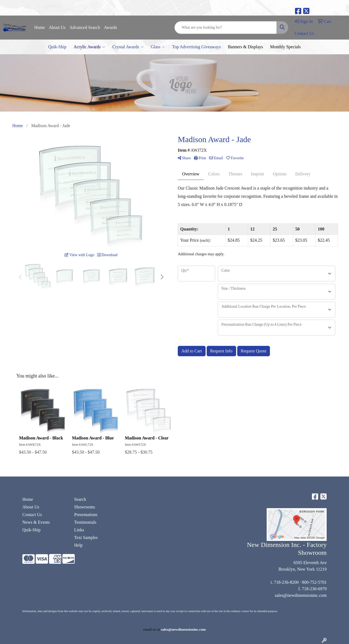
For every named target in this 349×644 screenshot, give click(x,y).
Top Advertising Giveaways (196, 47)
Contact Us (32, 515)
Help (78, 545)
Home (40, 27)
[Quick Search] (226, 28)
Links (79, 530)
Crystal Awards (128, 47)
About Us (57, 27)
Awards (110, 27)
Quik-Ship (57, 47)
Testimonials (85, 522)
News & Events (36, 522)
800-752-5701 (314, 582)
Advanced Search (85, 27)
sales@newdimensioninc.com (301, 595)
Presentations (86, 515)
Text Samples (86, 537)
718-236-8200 (286, 582)
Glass (158, 47)
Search (80, 499)
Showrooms (85, 507)
